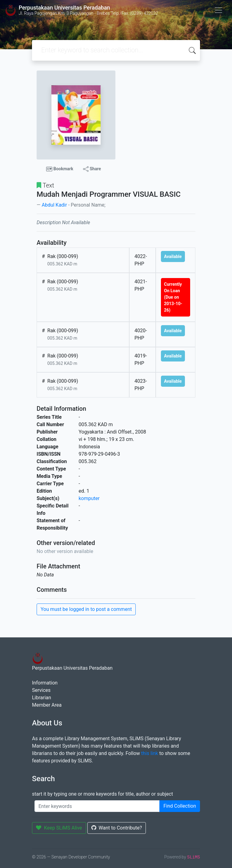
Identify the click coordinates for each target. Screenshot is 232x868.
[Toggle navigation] (218, 10)
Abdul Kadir (54, 205)
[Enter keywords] (97, 806)
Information (45, 683)
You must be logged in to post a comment (86, 609)
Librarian (42, 698)
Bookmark (60, 169)
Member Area (47, 705)
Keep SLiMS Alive (59, 828)
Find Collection (180, 806)
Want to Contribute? (117, 828)
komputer (89, 498)
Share (92, 169)
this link (150, 753)
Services (41, 690)
